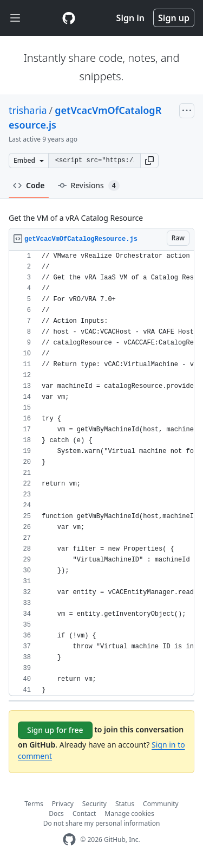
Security (94, 804)
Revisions (89, 186)
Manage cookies (129, 813)
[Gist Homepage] (69, 18)
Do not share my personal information (102, 823)
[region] (101, 473)
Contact (84, 813)
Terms (34, 804)
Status (125, 804)
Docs (56, 813)
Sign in (130, 18)
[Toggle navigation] (15, 18)
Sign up (174, 18)
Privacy (63, 804)
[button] (149, 161)
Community (161, 804)
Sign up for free (55, 730)
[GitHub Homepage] (69, 840)
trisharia (28, 110)
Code (29, 185)
